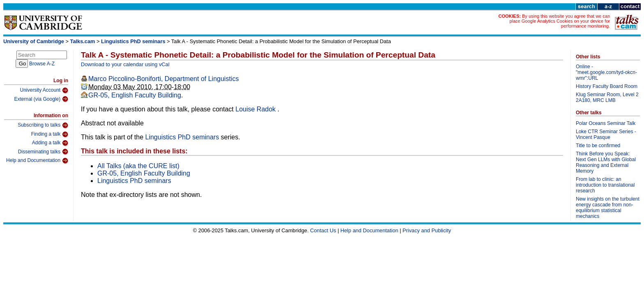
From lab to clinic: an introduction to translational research (605, 185)
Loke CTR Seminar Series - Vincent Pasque (606, 134)
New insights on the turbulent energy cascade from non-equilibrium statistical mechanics (608, 208)
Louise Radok (256, 109)
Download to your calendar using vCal (125, 64)
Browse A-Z (42, 64)
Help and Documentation (37, 161)
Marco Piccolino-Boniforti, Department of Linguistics (163, 79)
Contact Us (323, 230)
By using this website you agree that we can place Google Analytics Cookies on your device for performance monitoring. (560, 21)
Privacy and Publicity (427, 230)
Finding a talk (50, 134)
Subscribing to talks (43, 125)
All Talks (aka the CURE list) (138, 166)
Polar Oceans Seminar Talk (606, 123)
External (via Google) (41, 99)
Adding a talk (50, 143)
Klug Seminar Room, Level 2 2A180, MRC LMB (607, 97)
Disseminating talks (43, 152)
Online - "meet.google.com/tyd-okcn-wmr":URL (606, 72)
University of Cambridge (34, 41)
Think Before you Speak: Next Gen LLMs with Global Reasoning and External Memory (606, 162)
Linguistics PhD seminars (133, 41)
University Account (44, 90)
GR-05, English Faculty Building (135, 95)
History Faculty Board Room (607, 86)
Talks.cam (83, 41)
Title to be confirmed (598, 146)
